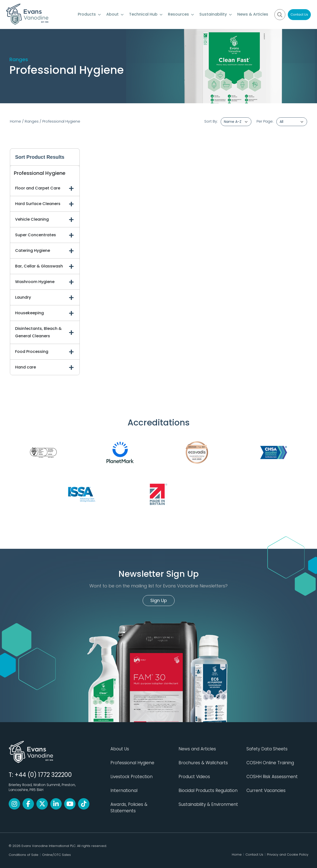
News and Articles (197, 749)
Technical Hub (146, 14)
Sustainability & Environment (208, 804)
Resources (181, 14)
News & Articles (253, 14)
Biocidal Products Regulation (208, 790)
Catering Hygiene (33, 250)
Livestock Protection (132, 777)
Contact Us (299, 14)
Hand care (26, 367)
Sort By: (211, 121)
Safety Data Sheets (267, 749)
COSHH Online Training (270, 763)
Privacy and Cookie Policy (288, 855)
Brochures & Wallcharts (203, 763)
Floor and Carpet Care (38, 188)
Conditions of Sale (24, 855)
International (124, 790)
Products (89, 14)
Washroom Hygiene (35, 282)
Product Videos (194, 777)
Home (15, 121)
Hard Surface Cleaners (38, 204)
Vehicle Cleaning (32, 219)
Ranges (32, 121)
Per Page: (265, 121)
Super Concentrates (36, 235)
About (115, 14)
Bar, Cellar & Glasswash (39, 266)
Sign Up (159, 600)
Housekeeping (29, 313)
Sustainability (216, 14)
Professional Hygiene (61, 121)
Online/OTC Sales (56, 855)
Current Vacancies (266, 790)
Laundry (23, 297)
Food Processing (32, 352)
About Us (120, 749)
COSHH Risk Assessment (272, 777)
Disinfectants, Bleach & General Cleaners (38, 332)
